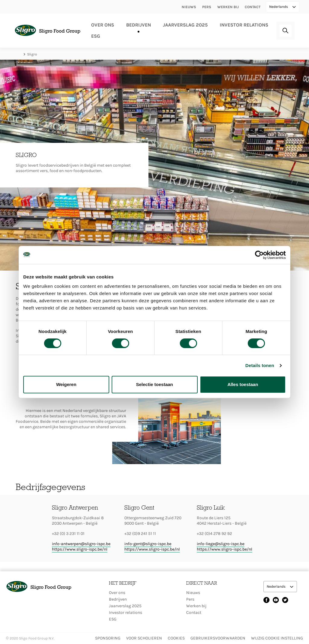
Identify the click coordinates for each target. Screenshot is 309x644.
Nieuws (189, 7)
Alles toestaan (243, 384)
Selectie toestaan (155, 384)
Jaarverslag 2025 (185, 25)
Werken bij (228, 7)
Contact (253, 7)
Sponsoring (108, 638)
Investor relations (244, 25)
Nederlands (279, 7)
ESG (96, 36)
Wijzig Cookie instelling (277, 638)
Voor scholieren (144, 638)
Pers (207, 7)
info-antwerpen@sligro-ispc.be (81, 544)
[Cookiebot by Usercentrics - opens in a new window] (259, 255)
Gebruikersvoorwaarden (218, 638)
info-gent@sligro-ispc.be (148, 544)
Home (19, 54)
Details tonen (260, 365)
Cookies (176, 638)
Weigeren (66, 384)
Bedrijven (139, 25)
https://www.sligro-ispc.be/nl (80, 549)
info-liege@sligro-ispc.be (221, 544)
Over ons (103, 25)
